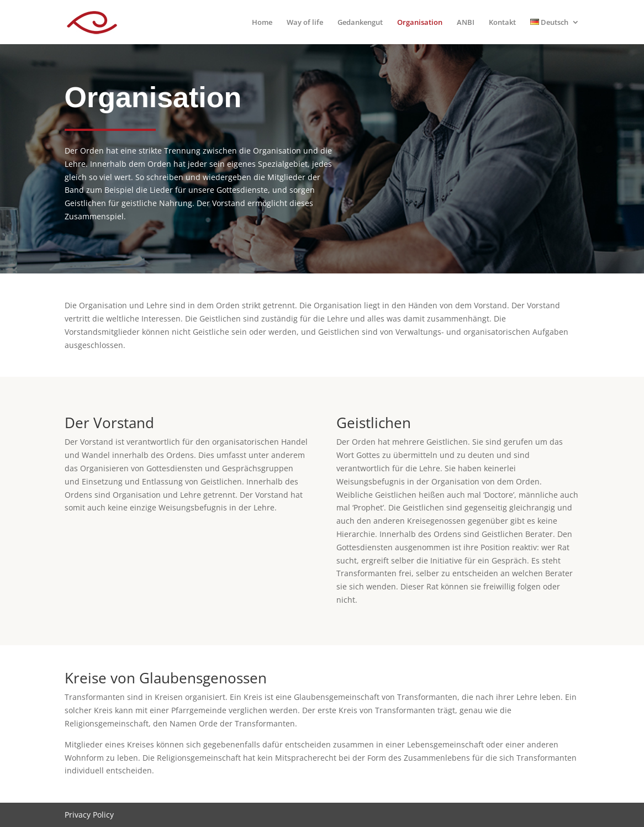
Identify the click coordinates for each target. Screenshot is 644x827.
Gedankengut (360, 23)
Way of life (305, 23)
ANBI (466, 23)
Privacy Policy (89, 815)
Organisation (420, 23)
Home (262, 23)
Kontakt (502, 23)
